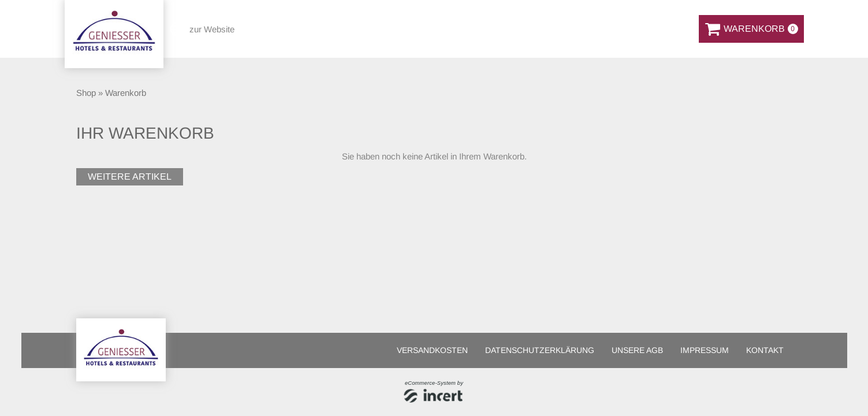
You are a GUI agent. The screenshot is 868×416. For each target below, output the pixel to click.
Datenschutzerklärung (540, 350)
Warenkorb (126, 93)
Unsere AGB (637, 350)
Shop (86, 93)
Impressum (705, 350)
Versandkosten (432, 350)
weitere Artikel (130, 177)
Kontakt (765, 350)
